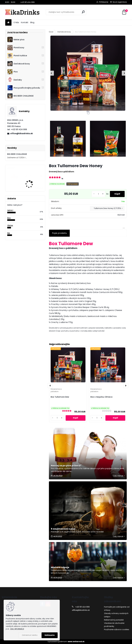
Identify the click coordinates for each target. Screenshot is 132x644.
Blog (32, 22)
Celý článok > (119, 476)
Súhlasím (50, 635)
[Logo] (22, 12)
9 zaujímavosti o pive (63, 529)
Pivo (13, 72)
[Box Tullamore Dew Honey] (88, 73)
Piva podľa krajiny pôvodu (24, 88)
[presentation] (51, 73)
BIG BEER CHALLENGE (20, 96)
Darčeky (15, 80)
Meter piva (16, 40)
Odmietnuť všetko (30, 635)
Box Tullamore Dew (60, 397)
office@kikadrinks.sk (22, 133)
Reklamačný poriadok (114, 620)
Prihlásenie (104, 2)
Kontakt (25, 22)
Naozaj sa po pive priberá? (66, 466)
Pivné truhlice (17, 56)
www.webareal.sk (76, 641)
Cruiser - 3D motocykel (32, 176)
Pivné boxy (16, 48)
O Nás (16, 22)
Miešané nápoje (60, 567)
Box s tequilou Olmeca (101, 397)
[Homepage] (8, 23)
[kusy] (98, 194)
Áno (9, 218)
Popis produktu (59, 233)
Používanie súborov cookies (117, 629)
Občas (10, 225)
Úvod (51, 32)
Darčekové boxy (19, 64)
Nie (9, 233)
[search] (83, 12)
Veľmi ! (10, 210)
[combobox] (107, 208)
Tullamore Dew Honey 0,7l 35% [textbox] (107, 208)
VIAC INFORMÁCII (17, 629)
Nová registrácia (120, 2)
